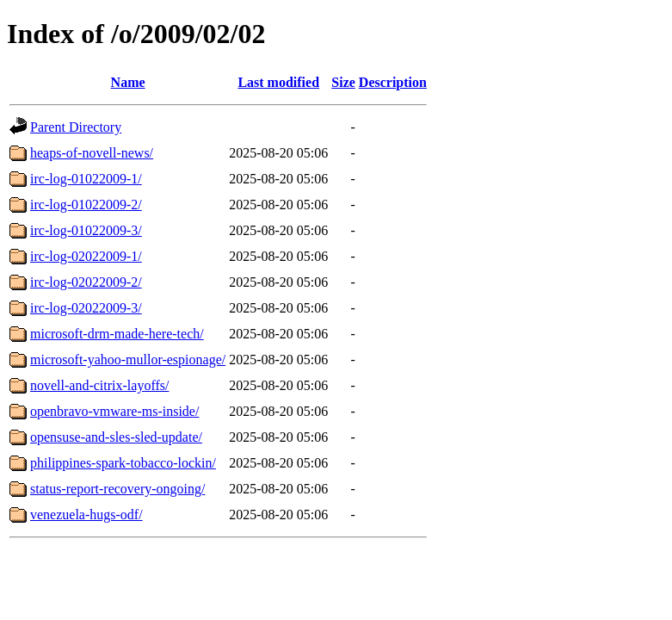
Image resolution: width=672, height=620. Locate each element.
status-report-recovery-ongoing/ (117, 489)
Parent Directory (76, 127)
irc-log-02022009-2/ (86, 282)
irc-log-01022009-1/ (86, 179)
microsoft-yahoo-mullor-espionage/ (128, 360)
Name (128, 82)
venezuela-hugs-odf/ (86, 515)
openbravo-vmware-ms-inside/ (114, 411)
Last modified (278, 82)
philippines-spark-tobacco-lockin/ (123, 463)
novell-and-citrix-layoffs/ (99, 385)
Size (343, 82)
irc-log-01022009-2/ (86, 205)
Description (393, 82)
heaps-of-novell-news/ (92, 153)
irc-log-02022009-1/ (86, 256)
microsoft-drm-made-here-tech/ (117, 334)
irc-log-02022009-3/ (86, 308)
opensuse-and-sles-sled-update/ (116, 437)
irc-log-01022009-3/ (86, 230)
